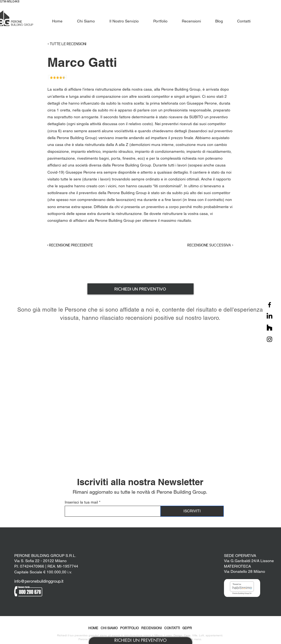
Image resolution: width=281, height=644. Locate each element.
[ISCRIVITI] (192, 511)
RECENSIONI (151, 628)
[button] (140, 641)
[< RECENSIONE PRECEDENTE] (75, 245)
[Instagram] (269, 339)
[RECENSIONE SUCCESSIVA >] (206, 245)
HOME (93, 628)
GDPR (187, 628)
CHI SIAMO (109, 628)
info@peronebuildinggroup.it (39, 581)
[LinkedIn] (269, 316)
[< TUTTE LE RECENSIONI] (78, 44)
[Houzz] (269, 328)
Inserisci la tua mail (81, 502)
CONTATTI (172, 628)
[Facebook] (269, 305)
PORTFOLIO (129, 628)
